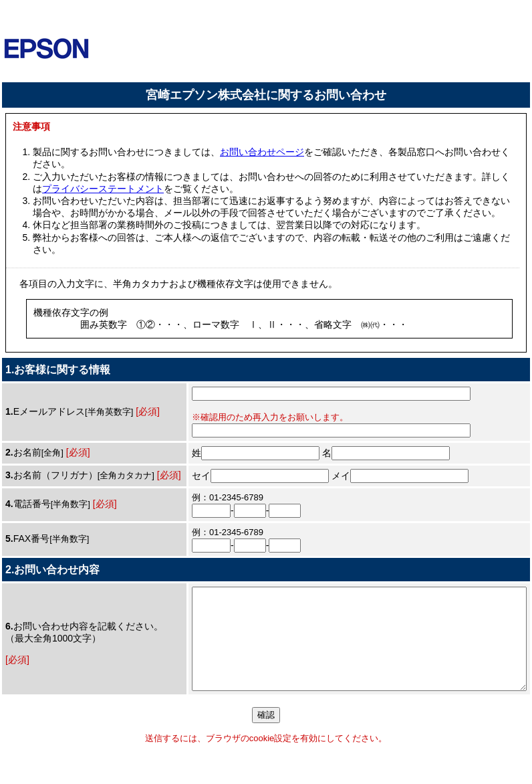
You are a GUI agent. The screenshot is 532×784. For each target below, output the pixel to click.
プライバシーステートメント (103, 189)
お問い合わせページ (262, 152)
